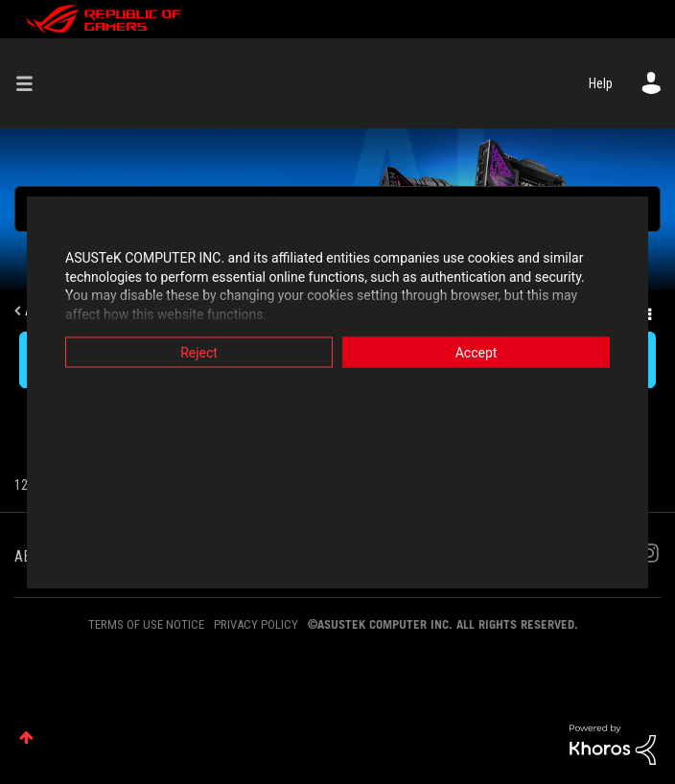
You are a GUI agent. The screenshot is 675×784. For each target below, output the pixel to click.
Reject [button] (199, 353)
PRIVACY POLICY (256, 624)
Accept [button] (477, 353)
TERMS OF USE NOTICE (146, 624)
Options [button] (648, 311)
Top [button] (26, 738)
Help (601, 83)
